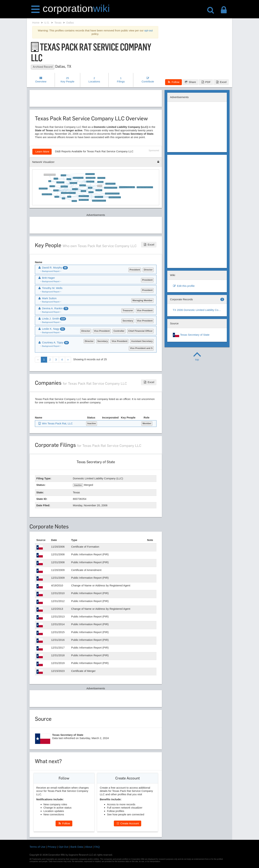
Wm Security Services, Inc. (101, 178)
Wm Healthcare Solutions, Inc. (43, 188)
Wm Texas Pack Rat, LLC (55, 423)
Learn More (42, 151)
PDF (206, 82)
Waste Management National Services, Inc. (115, 197)
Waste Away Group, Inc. (64, 186)
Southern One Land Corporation (90, 174)
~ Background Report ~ (51, 271)
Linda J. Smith (56, 179)
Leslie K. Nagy (57, 197)
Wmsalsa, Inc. (69, 179)
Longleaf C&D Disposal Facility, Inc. (84, 196)
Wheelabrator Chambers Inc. (99, 197)
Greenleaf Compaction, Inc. (90, 182)
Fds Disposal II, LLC (100, 182)
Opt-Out (63, 847)
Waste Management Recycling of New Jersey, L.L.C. (68, 193)
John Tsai (63, 198)
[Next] (68, 360)
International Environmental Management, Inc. (111, 188)
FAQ (97, 847)
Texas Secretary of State (191, 335)
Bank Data (77, 847)
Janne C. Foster (91, 192)
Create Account (128, 823)
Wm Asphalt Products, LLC (60, 182)
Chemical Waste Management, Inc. (110, 184)
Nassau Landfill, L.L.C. (99, 190)
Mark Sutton (47, 298)
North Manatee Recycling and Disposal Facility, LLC (112, 193)
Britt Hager (46, 278)
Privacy (52, 847)
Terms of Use (37, 847)
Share (190, 82)
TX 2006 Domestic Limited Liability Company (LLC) (198, 310)
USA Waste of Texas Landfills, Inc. (84, 200)
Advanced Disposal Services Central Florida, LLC (99, 201)
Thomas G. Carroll (75, 189)
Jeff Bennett (69, 197)
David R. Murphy (74, 201)
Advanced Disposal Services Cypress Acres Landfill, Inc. (127, 187)
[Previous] (38, 360)
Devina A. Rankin (63, 175)
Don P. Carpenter (52, 186)
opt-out (148, 30)
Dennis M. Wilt (100, 186)
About (89, 847)
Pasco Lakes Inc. (83, 191)
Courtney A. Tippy (56, 190)
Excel (221, 82)
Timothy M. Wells (50, 288)
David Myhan (90, 188)
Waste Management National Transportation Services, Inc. (145, 187)
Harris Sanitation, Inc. (83, 185)
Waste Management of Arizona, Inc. (47, 194)
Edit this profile (184, 286)
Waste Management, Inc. (73, 183)
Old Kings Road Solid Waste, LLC (90, 178)
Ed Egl (50, 181)
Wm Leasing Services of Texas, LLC (78, 178)
